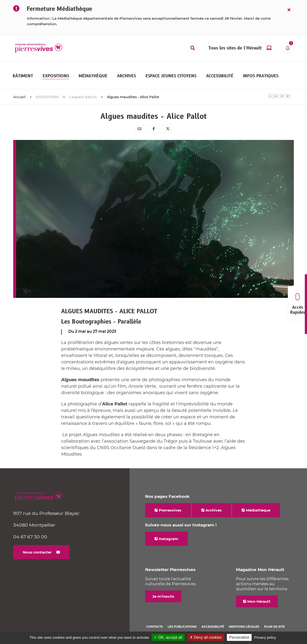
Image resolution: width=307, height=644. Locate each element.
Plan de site (274, 618)
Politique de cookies (164, 624)
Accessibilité (213, 618)
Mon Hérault (259, 593)
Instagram (168, 530)
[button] (23, 72)
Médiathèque (258, 502)
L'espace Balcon (83, 88)
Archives (214, 502)
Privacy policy (265, 637)
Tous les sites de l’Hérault (235, 48)
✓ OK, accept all (168, 637)
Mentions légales (244, 618)
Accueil (19, 88)
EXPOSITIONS (47, 88)
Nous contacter (37, 544)
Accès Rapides (298, 304)
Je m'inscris (163, 588)
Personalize (239, 637)
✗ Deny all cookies (206, 637)
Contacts (155, 618)
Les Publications (182, 618)
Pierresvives (170, 502)
